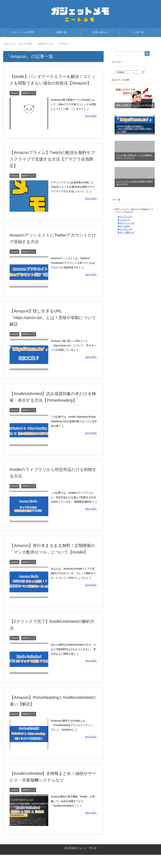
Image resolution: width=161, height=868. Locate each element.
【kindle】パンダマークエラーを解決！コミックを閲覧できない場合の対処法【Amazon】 (51, 83)
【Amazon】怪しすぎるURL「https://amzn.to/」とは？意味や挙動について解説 (51, 324)
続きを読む (91, 122)
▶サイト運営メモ (126, 232)
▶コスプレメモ (125, 217)
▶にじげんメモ (125, 229)
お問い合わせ (100, 32)
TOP (18, 44)
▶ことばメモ (124, 220)
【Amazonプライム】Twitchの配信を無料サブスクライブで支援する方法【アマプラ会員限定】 (53, 166)
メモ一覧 (139, 32)
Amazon (15, 100)
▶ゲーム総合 (124, 226)
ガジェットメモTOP (23, 32)
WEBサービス (30, 100)
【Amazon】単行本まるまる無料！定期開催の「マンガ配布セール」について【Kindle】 (53, 559)
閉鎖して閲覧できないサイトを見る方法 (135, 105)
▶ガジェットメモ (126, 223)
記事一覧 (61, 32)
